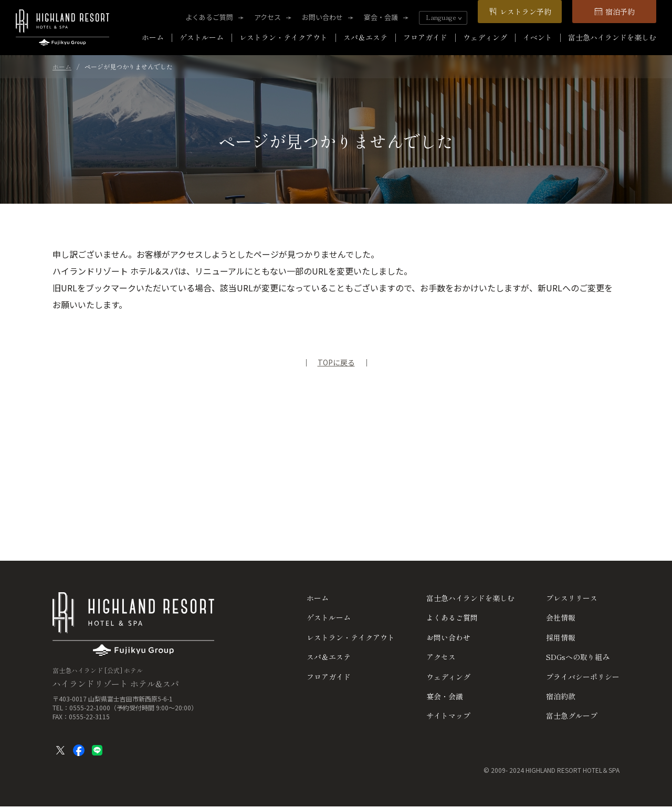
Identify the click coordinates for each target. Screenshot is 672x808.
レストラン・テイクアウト (283, 37)
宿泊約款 (561, 696)
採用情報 (561, 637)
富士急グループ (572, 716)
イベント (538, 37)
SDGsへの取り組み (578, 657)
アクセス (267, 17)
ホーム (153, 37)
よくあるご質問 (209, 17)
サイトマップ (448, 716)
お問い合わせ (322, 17)
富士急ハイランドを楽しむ (612, 37)
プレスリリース (572, 598)
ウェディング (485, 37)
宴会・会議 (381, 17)
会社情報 (561, 617)
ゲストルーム (202, 37)
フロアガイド (425, 37)
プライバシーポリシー (583, 677)
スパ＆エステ (365, 37)
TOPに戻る (336, 362)
